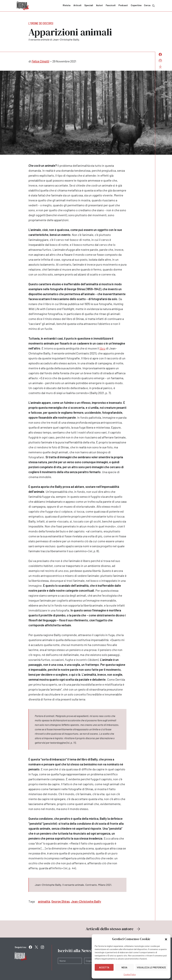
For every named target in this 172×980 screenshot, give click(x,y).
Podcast (123, 5)
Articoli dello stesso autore (113, 929)
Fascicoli (111, 5)
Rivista (67, 5)
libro (102, 348)
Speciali (89, 5)
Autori (99, 5)
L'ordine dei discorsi (41, 23)
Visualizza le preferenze (151, 967)
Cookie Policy (130, 974)
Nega (124, 967)
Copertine (136, 5)
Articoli (77, 5)
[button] (166, 939)
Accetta (104, 967)
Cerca (150, 5)
